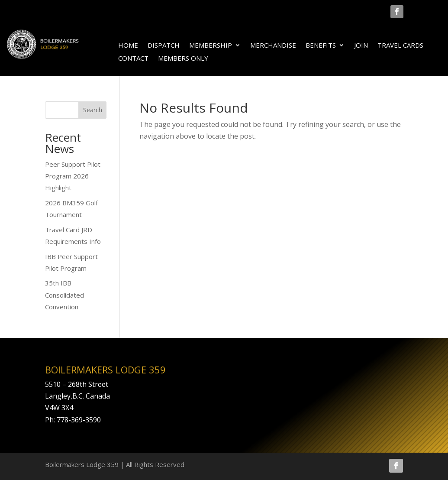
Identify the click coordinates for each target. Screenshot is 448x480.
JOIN (361, 46)
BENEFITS (321, 46)
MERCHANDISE (273, 46)
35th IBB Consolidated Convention (64, 295)
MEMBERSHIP (211, 46)
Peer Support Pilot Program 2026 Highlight (73, 176)
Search (93, 110)
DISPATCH (164, 46)
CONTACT (133, 59)
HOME (128, 46)
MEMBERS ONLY (183, 59)
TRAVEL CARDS (400, 46)
